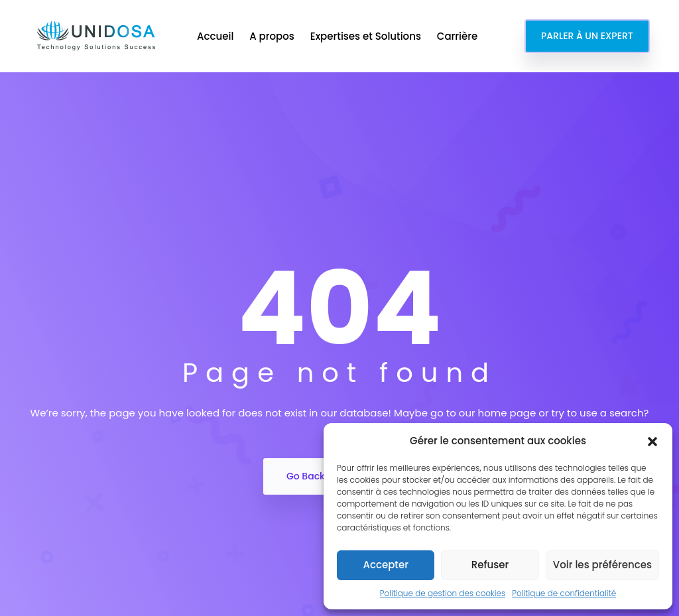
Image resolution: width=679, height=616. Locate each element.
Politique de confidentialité (564, 593)
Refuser (490, 565)
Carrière (459, 36)
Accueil (216, 36)
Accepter (385, 565)
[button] (652, 441)
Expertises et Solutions (367, 36)
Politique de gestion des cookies (443, 593)
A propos (273, 36)
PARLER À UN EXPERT (587, 36)
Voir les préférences (602, 565)
